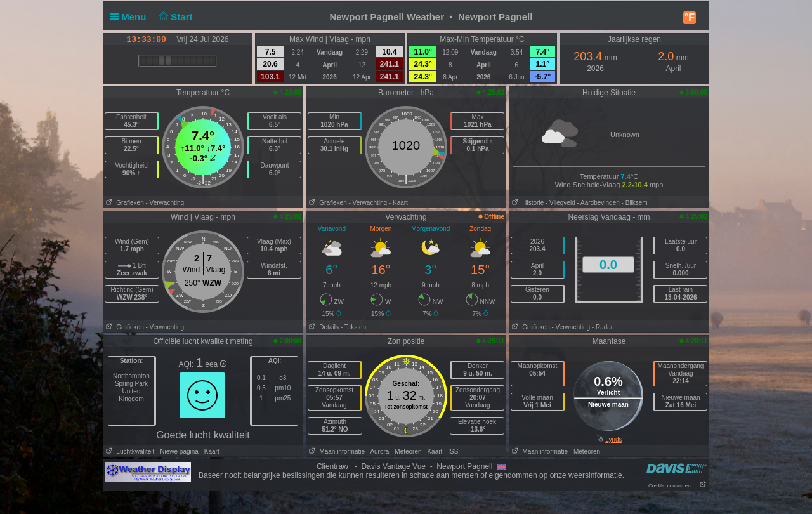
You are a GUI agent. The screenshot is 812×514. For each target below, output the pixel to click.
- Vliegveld (560, 203)
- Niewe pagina (177, 451)
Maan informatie (336, 451)
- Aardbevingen (599, 203)
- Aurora (378, 451)
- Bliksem (635, 203)
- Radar (602, 327)
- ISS (451, 451)
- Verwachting (165, 203)
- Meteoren (406, 451)
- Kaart (398, 203)
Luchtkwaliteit (129, 451)
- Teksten (353, 327)
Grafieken (124, 203)
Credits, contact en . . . (678, 486)
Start (175, 17)
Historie (527, 203)
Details (323, 327)
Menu (131, 17)
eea (215, 364)
